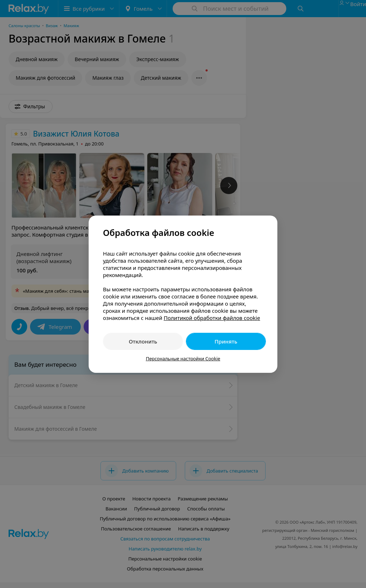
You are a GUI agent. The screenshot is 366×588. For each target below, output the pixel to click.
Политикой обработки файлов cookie (212, 318)
